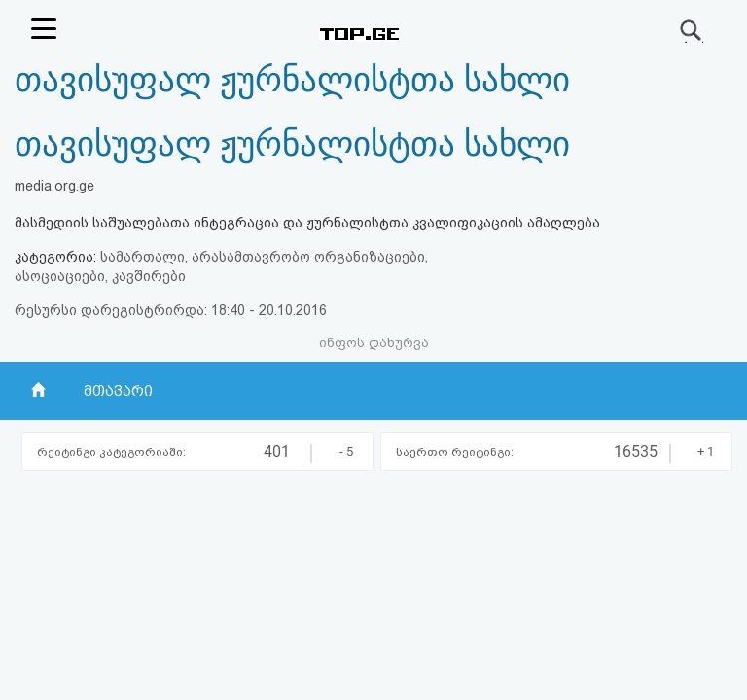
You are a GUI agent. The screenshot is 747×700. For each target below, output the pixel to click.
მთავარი (117, 391)
